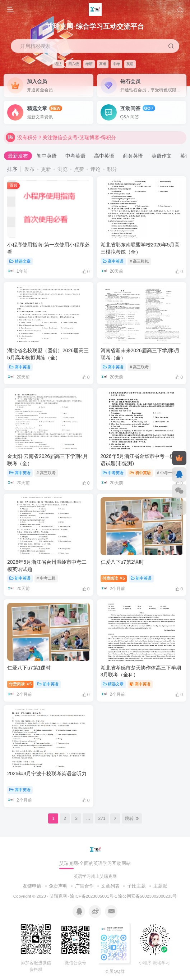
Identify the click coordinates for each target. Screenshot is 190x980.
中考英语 (75, 156)
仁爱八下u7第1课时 (29, 668)
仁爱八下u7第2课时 (122, 562)
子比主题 (136, 886)
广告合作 (84, 886)
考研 (89, 64)
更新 (46, 169)
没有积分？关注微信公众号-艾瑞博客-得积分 (61, 140)
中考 (116, 64)
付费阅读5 (114, 578)
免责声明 (58, 886)
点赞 (79, 169)
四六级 (74, 64)
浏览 (62, 169)
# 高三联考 (139, 367)
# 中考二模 (46, 578)
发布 (29, 169)
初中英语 (47, 156)
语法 (58, 64)
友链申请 (32, 886)
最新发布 (18, 156)
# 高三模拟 (139, 261)
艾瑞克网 (58, 896)
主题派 (160, 886)
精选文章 (20, 261)
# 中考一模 (166, 473)
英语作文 (162, 156)
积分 (112, 169)
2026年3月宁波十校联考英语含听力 (47, 773)
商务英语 (133, 156)
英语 (130, 64)
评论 (96, 169)
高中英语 (104, 156)
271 (102, 818)
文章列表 (110, 886)
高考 (103, 64)
